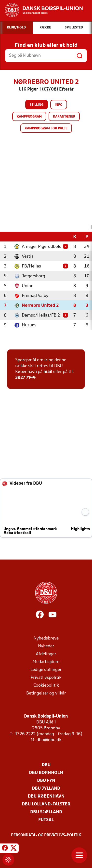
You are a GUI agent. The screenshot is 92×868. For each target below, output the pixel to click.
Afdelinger (46, 654)
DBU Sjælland (46, 812)
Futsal (46, 820)
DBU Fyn (46, 781)
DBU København (46, 796)
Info (59, 105)
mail (48, 372)
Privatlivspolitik (46, 678)
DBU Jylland (46, 789)
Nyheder (46, 646)
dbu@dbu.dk (49, 740)
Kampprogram (29, 117)
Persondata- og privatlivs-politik (46, 835)
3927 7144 (25, 378)
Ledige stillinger (46, 670)
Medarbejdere (46, 662)
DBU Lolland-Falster (46, 804)
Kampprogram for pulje (46, 128)
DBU (46, 765)
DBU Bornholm (46, 773)
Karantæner (64, 117)
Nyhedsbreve (46, 638)
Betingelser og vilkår (46, 693)
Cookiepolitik (46, 686)
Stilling (37, 105)
